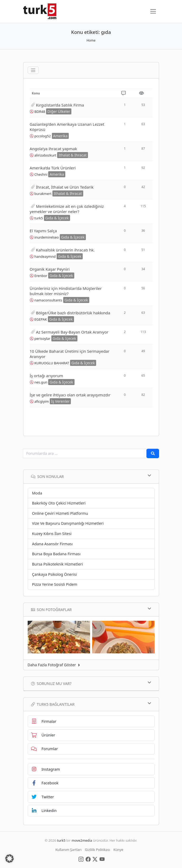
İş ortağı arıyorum (46, 376)
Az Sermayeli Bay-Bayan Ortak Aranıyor (72, 332)
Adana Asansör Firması (52, 544)
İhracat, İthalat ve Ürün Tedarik (65, 187)
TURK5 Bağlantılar (91, 704)
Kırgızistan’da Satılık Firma (60, 105)
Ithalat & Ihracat (73, 155)
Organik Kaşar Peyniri (50, 269)
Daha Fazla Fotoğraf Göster (54, 665)
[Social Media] (81, 859)
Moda (37, 493)
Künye (118, 850)
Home (91, 40)
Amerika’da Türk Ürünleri (53, 168)
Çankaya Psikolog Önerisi (55, 574)
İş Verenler (60, 401)
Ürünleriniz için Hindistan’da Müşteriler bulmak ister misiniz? (66, 291)
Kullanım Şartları (68, 850)
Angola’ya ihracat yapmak (53, 149)
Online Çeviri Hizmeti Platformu (60, 513)
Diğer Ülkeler (59, 111)
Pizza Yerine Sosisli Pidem (55, 584)
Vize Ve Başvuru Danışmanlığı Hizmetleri (68, 523)
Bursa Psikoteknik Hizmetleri (58, 564)
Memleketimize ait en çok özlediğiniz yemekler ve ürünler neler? (67, 209)
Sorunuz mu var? (91, 683)
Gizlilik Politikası (97, 850)
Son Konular (91, 476)
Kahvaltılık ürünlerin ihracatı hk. (65, 250)
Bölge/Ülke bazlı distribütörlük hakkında (73, 313)
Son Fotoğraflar (91, 609)
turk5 (61, 840)
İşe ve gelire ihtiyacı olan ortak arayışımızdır (70, 395)
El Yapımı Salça (43, 231)
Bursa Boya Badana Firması (56, 554)
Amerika (60, 136)
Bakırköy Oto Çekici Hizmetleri (59, 503)
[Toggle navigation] (33, 70)
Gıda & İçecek (57, 218)
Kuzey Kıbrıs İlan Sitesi (52, 534)
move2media (82, 840)
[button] (9, 859)
